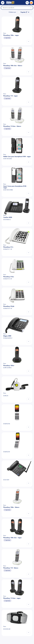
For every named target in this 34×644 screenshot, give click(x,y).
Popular (24, 12)
